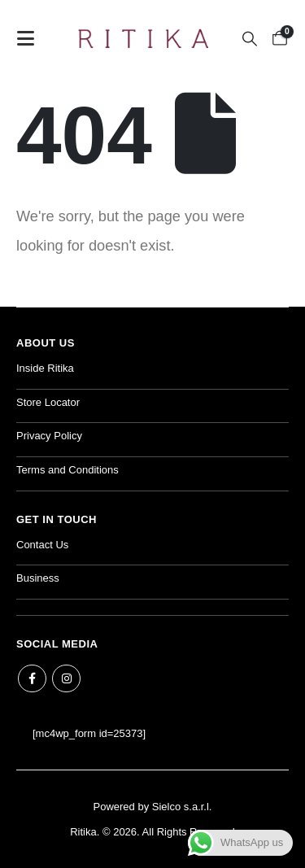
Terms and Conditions (68, 470)
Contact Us (42, 545)
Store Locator (48, 402)
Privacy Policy (49, 436)
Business (38, 578)
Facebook (32, 679)
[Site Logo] (143, 38)
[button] (30, 38)
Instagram (66, 679)
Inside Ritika (45, 368)
